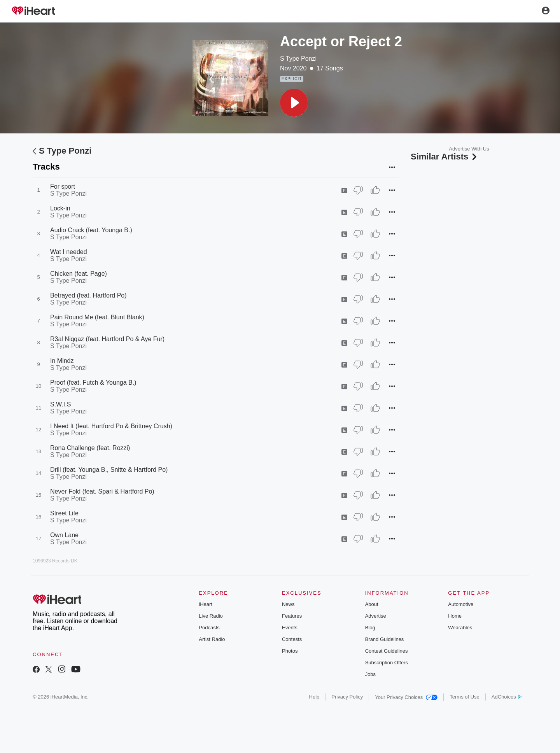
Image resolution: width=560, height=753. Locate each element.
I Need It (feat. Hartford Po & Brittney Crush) (111, 426)
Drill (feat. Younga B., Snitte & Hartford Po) (109, 470)
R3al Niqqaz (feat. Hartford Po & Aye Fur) (107, 339)
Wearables (460, 628)
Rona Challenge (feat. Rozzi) (90, 448)
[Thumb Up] (375, 190)
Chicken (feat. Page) (79, 274)
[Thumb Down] (358, 190)
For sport (63, 186)
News (288, 604)
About (372, 604)
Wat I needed (69, 252)
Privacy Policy (347, 697)
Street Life (64, 513)
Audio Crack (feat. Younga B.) (91, 230)
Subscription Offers (387, 663)
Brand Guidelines (385, 639)
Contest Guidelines (387, 651)
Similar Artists (444, 157)
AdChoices (507, 697)
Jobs (370, 674)
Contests (292, 639)
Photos (290, 651)
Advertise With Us (469, 149)
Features (292, 616)
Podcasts (209, 628)
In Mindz (62, 361)
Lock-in (60, 208)
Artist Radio (212, 639)
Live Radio (211, 616)
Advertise (376, 616)
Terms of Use (465, 697)
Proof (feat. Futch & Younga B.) (93, 383)
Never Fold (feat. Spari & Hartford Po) (102, 491)
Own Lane (64, 535)
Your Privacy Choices (406, 697)
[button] (294, 103)
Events (290, 628)
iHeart (206, 604)
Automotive (461, 604)
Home (455, 616)
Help (314, 697)
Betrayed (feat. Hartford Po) (88, 295)
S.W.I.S (60, 404)
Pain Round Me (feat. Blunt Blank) (97, 317)
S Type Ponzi (298, 59)
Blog (370, 628)
